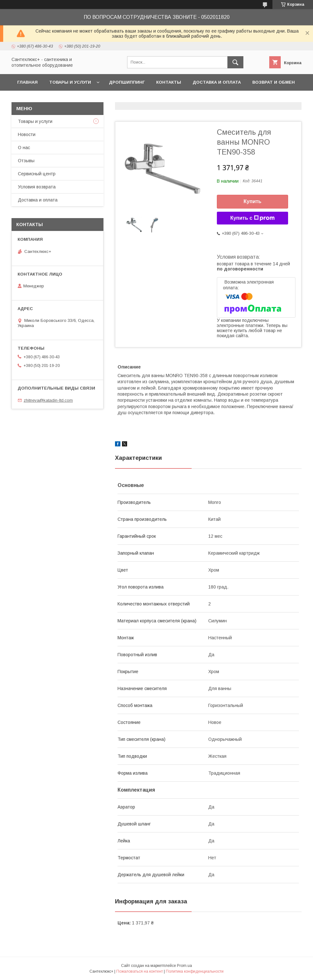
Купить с (252, 218)
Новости (27, 134)
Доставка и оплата (217, 82)
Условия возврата (37, 187)
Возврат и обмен (274, 82)
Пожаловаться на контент (140, 971)
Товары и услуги (70, 82)
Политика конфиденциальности (195, 971)
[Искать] (235, 62)
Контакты (169, 82)
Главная (27, 82)
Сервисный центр (37, 174)
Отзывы (26, 161)
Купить (253, 201)
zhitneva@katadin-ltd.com (48, 400)
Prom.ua (184, 966)
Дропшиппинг (127, 82)
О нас (24, 148)
